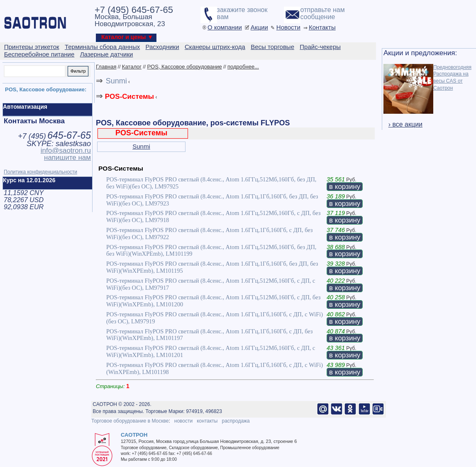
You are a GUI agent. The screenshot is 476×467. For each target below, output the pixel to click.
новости (183, 421)
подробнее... (243, 67)
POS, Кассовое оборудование (184, 67)
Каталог (132, 67)
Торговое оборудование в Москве (130, 421)
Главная (106, 67)
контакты (207, 421)
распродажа (236, 421)
